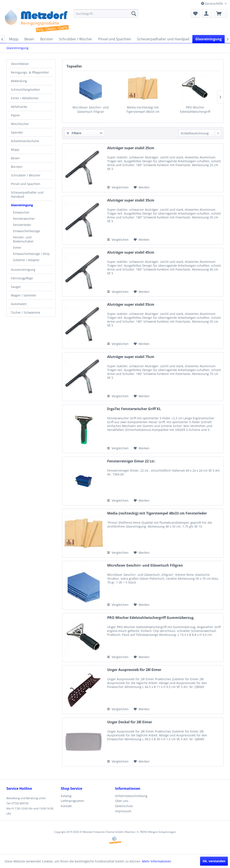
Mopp (15, 150)
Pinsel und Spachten (26, 184)
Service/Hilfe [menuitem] (212, 4)
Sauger (16, 287)
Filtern (74, 133)
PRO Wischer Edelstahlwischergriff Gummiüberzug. (195, 110)
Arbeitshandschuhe (25, 141)
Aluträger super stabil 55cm (131, 305)
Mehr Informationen (157, 861)
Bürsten (17, 167)
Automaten (19, 304)
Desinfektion (20, 64)
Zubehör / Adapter (26, 260)
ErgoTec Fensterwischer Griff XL (134, 409)
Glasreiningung (22, 205)
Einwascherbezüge (27, 231)
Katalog (66, 796)
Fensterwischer (24, 219)
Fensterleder (22, 225)
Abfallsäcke (19, 107)
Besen (15, 158)
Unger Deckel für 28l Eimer (130, 722)
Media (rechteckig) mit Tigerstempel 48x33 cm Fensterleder (143, 110)
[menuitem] (106, 14)
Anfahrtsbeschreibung (131, 796)
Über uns (122, 801)
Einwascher (21, 212)
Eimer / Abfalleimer (25, 98)
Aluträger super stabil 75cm (131, 357)
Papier (16, 115)
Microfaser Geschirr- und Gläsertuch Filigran (91, 109)
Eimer (17, 247)
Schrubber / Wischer (26, 175)
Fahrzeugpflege (22, 278)
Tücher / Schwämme (26, 312)
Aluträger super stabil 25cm (131, 148)
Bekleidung (19, 81)
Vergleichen (118, 187)
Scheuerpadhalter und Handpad (27, 194)
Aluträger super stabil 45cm (131, 252)
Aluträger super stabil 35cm (131, 200)
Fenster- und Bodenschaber (23, 239)
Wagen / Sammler (24, 295)
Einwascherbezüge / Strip (31, 254)
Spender (17, 132)
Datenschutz (124, 806)
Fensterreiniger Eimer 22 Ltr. (131, 461)
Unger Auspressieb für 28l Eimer (134, 670)
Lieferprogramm (72, 801)
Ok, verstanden (214, 861)
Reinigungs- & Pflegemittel (30, 72)
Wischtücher (20, 124)
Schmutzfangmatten (25, 90)
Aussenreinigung (23, 270)
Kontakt (66, 806)
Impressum (123, 811)
